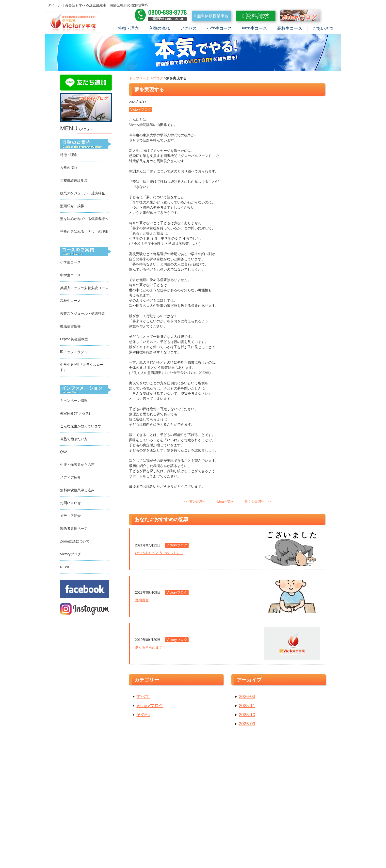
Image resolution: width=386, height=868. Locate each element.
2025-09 (247, 725)
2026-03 (247, 697)
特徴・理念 (128, 28)
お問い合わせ (70, 504)
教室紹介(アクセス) (75, 414)
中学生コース (255, 28)
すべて (143, 697)
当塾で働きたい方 (74, 440)
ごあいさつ (323, 28)
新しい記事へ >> (258, 502)
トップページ (139, 79)
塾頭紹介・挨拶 (72, 207)
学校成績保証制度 (74, 181)
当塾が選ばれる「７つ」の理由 (84, 232)
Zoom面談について (75, 542)
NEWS (65, 568)
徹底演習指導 (70, 327)
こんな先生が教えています (81, 427)
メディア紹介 (70, 478)
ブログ (158, 79)
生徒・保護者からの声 (77, 465)
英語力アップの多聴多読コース (84, 289)
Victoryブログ (150, 707)
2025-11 (247, 707)
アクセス (188, 28)
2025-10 (247, 716)
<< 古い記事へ (195, 502)
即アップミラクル (74, 353)
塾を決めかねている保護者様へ (84, 220)
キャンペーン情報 (74, 402)
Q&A (64, 453)
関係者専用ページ (74, 529)
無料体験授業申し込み (77, 491)
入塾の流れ (159, 28)
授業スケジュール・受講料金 (82, 194)
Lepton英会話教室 (74, 340)
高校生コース (290, 28)
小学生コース (219, 28)
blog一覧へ (226, 502)
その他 (143, 716)
